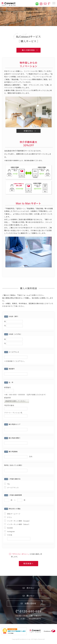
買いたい (28, 596)
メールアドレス (13, 488)
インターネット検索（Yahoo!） (19, 524)
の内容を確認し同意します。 (27, 555)
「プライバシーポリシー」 (20, 554)
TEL (9, 484)
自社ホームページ (14, 514)
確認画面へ (28, 564)
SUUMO (10, 528)
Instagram (11, 532)
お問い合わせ (28, 603)
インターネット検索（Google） (19, 521)
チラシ (10, 517)
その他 (10, 535)
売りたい (28, 588)
